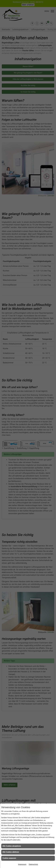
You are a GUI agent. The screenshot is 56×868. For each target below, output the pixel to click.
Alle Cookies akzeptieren (12, 846)
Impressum (22, 864)
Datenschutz (33, 864)
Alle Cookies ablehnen (11, 852)
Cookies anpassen (9, 858)
